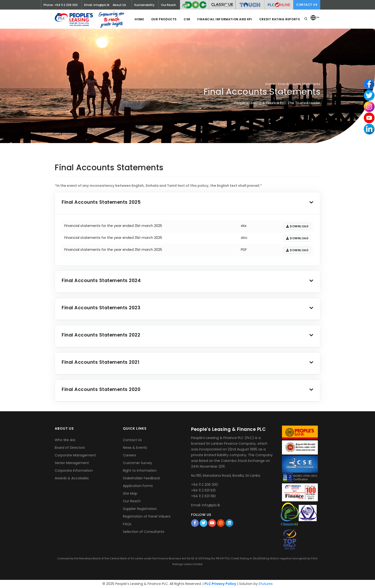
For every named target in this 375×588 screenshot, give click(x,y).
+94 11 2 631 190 (203, 496)
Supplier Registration (140, 509)
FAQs (127, 524)
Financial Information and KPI (224, 19)
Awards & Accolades (72, 478)
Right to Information (140, 470)
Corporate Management (75, 455)
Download (297, 226)
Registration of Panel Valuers (147, 516)
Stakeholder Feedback (141, 478)
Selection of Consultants (144, 532)
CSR (187, 19)
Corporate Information (74, 470)
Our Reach (132, 501)
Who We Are (65, 440)
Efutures (266, 584)
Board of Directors (70, 448)
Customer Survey (138, 463)
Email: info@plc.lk (97, 5)
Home (139, 19)
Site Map (130, 493)
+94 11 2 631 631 (203, 490)
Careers (130, 455)
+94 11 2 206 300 (204, 485)
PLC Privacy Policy (220, 584)
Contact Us (307, 5)
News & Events (135, 448)
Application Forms (138, 486)
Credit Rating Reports (279, 19)
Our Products (163, 19)
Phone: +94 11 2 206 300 (61, 5)
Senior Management (72, 463)
